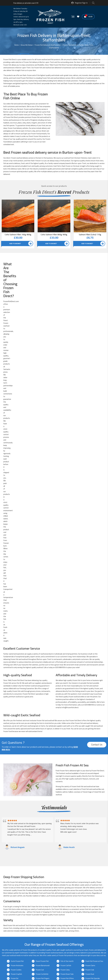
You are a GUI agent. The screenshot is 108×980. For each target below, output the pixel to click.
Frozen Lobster (66, 634)
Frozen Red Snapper (68, 646)
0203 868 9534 (60, 310)
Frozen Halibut (16, 629)
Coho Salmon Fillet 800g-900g (54, 235)
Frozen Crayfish (16, 616)
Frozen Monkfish (17, 638)
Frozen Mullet (41, 638)
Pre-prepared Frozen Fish (45, 672)
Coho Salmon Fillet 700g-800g (18, 235)
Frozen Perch (40, 642)
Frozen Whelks (16, 668)
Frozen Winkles (91, 668)
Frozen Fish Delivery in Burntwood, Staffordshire (34, 807)
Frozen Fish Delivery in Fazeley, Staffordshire (32, 819)
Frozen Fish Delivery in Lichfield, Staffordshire (32, 831)
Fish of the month (67, 603)
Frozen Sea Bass (17, 655)
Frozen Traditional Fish (19, 664)
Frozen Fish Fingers (43, 621)
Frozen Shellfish (66, 655)
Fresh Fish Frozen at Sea (94, 603)
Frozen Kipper (41, 634)
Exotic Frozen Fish (17, 603)
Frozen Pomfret (17, 646)
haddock (59, 434)
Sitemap (39, 967)
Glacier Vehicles (26, 877)
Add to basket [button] (15, 244)
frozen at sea (85, 416)
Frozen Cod (40, 612)
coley (24, 123)
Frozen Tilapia (91, 659)
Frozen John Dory (17, 634)
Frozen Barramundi (43, 608)
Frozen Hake (90, 625)
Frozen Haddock (66, 625)
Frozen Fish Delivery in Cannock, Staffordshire (33, 811)
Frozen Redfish (91, 646)
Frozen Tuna (65, 664)
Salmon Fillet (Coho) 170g (90, 235)
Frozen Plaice (65, 642)
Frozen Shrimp (91, 655)
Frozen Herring (41, 629)
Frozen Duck (90, 616)
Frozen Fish (57, 65)
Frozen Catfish (66, 608)
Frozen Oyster (16, 642)
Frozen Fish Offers (67, 621)
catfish (20, 538)
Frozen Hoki (65, 629)
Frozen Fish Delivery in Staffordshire (29, 799)
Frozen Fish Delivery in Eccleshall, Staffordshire (33, 815)
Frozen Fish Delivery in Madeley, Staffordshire (33, 836)
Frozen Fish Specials (93, 621)
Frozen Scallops (66, 651)
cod (80, 75)
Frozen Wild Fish (66, 668)
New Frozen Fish (17, 672)
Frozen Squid (40, 659)
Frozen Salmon (16, 651)
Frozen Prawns (41, 646)
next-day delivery (66, 702)
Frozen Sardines (42, 651)
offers (21, 269)
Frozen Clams (90, 608)
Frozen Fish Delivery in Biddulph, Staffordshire (33, 803)
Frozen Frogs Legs (42, 625)
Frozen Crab (90, 612)
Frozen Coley (65, 612)
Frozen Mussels (66, 638)
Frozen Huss (90, 629)
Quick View (33, 202)
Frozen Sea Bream (42, 655)
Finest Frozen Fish (42, 603)
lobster (32, 570)
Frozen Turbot (91, 664)
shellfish (35, 527)
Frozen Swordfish (67, 659)
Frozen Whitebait (42, 668)
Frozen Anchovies (17, 608)
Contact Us (97, 387)
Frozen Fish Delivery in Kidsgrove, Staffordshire (33, 823)
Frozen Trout (40, 664)
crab (63, 568)
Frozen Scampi (91, 651)
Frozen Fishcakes (17, 625)
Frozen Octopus (91, 638)
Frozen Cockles (16, 612)
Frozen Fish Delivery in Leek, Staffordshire (31, 827)
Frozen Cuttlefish (42, 616)
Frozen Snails (16, 659)
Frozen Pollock (91, 642)
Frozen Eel (15, 621)
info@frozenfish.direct (70, 350)
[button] (54, 936)
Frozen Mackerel (91, 634)
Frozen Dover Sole (67, 616)
